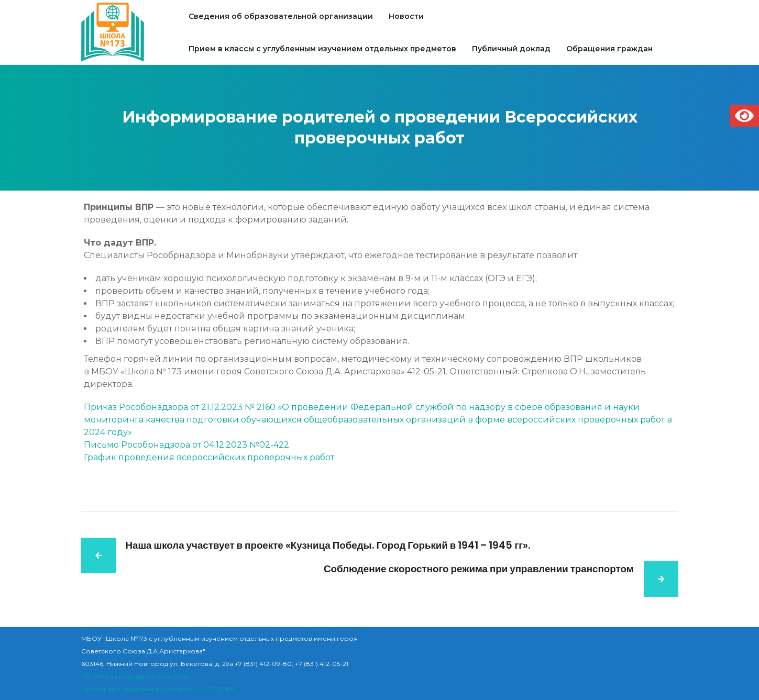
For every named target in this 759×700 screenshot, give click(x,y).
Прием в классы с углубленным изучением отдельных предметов (322, 49)
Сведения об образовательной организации (281, 16)
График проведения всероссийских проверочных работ (209, 457)
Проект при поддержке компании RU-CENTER (158, 689)
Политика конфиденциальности (135, 676)
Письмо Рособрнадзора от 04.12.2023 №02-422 (186, 445)
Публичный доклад (511, 49)
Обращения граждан (609, 49)
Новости (406, 16)
